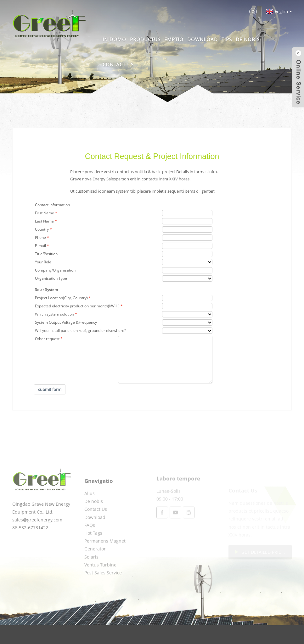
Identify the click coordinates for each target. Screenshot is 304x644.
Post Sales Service (103, 590)
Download (203, 39)
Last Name (44, 221)
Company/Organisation (55, 270)
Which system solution (54, 314)
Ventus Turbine (100, 582)
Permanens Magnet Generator (105, 562)
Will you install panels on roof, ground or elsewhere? (80, 330)
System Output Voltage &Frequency (66, 322)
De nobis (248, 39)
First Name (45, 213)
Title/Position (46, 254)
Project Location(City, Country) (61, 298)
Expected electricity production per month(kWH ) (77, 306)
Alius (90, 511)
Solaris (91, 574)
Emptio (174, 39)
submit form (50, 389)
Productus (145, 39)
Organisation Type (51, 278)
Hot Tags (93, 550)
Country (42, 229)
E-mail (40, 246)
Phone (40, 237)
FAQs (90, 542)
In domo (114, 39)
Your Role (43, 262)
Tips (227, 39)
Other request (47, 339)
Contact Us (118, 64)
